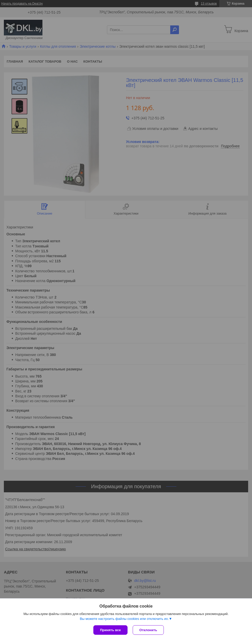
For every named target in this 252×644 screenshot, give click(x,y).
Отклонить (148, 630)
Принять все (110, 630)
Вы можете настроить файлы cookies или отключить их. (124, 619)
